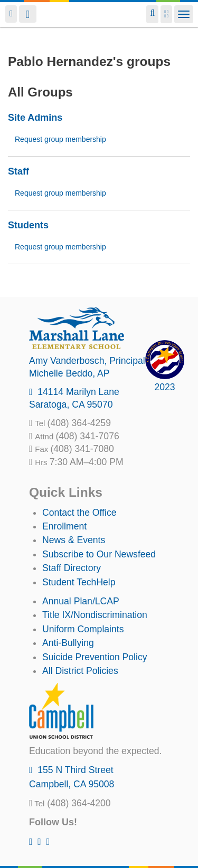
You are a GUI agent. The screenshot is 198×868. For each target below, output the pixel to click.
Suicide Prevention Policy (95, 657)
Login (11, 14)
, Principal (87, 361)
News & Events (74, 540)
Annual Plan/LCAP (81, 601)
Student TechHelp (79, 582)
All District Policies (80, 671)
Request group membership (60, 139)
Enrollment (64, 526)
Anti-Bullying (68, 643)
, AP (69, 373)
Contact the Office (79, 513)
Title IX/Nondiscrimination (95, 615)
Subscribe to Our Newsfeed (99, 554)
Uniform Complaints (83, 629)
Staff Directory (72, 568)
